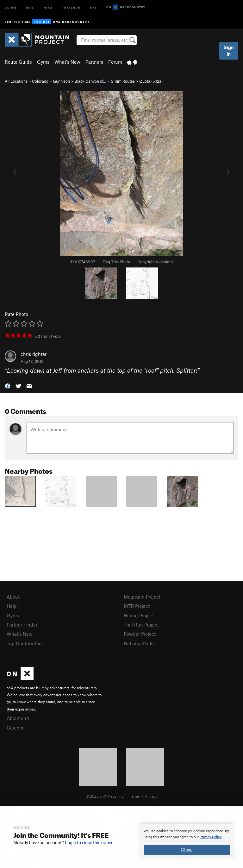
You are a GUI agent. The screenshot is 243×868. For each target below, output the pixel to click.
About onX (18, 718)
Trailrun (71, 7)
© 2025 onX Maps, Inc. (105, 796)
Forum (115, 62)
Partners (94, 62)
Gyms (43, 62)
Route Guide (18, 62)
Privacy (151, 796)
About (13, 597)
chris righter (34, 354)
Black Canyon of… (90, 81)
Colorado (40, 81)
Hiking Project (139, 615)
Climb (11, 7)
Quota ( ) (151, 81)
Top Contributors (25, 643)
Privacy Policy (211, 837)
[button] (8, 385)
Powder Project (140, 634)
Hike (48, 7)
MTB (30, 7)
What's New (67, 62)
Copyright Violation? (155, 262)
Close (187, 850)
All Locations (16, 81)
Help (12, 606)
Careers (15, 728)
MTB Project (137, 606)
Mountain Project (142, 597)
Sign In (229, 51)
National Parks (139, 643)
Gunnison (61, 81)
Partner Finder (22, 625)
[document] (187, 841)
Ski (93, 7)
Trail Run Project (141, 625)
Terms (135, 796)
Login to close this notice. (90, 843)
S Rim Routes (123, 81)
